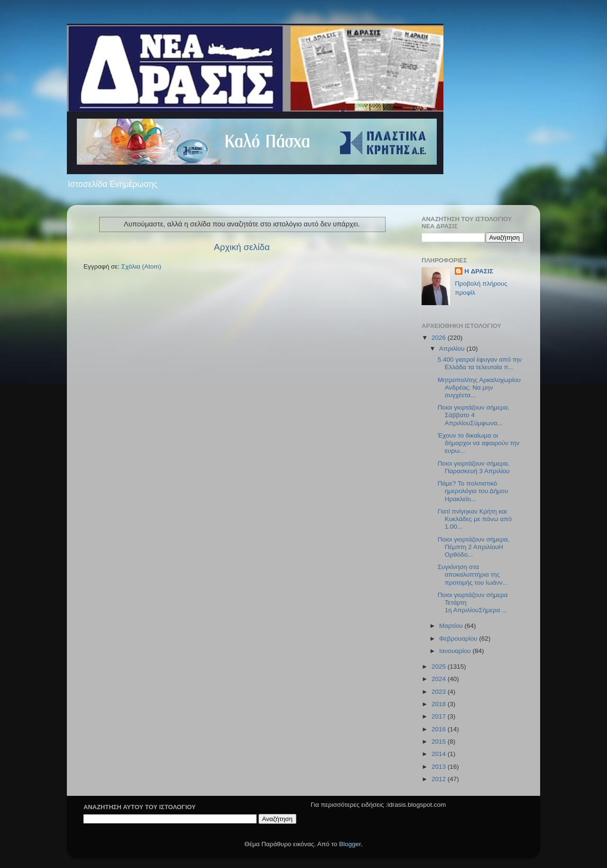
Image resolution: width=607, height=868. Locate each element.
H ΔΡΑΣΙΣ (479, 271)
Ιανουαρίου (456, 651)
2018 (440, 704)
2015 (440, 742)
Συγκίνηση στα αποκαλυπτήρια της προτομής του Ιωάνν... (473, 574)
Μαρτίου (452, 626)
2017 (440, 716)
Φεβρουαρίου (459, 639)
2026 (440, 338)
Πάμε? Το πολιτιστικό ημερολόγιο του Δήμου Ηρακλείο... (473, 491)
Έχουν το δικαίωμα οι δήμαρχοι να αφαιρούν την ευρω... (479, 443)
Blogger (350, 844)
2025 (440, 667)
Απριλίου (453, 349)
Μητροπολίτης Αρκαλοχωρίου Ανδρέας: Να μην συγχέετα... (479, 387)
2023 (440, 692)
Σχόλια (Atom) (141, 266)
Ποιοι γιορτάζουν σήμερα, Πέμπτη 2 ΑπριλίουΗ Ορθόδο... (474, 547)
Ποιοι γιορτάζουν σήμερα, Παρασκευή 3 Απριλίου (474, 467)
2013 (440, 767)
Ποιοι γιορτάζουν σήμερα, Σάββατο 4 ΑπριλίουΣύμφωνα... (474, 415)
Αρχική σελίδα (242, 247)
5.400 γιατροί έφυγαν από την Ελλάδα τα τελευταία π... (480, 363)
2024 (440, 679)
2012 (440, 779)
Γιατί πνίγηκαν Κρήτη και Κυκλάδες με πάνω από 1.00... (475, 519)
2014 (440, 754)
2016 (440, 729)
